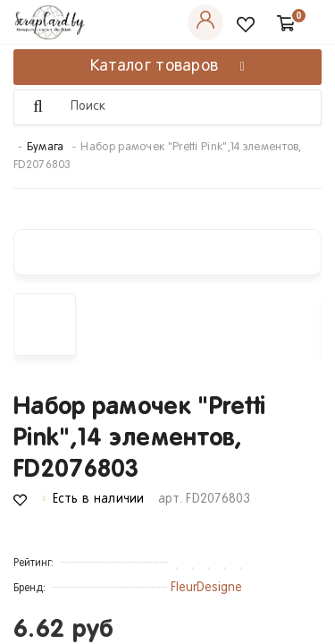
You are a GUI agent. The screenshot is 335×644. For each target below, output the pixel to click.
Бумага (46, 148)
